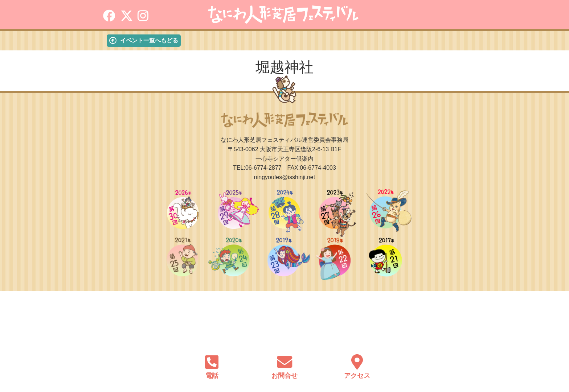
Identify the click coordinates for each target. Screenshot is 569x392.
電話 (212, 376)
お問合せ (284, 376)
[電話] (212, 361)
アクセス (357, 376)
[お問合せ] (284, 361)
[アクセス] (357, 361)
